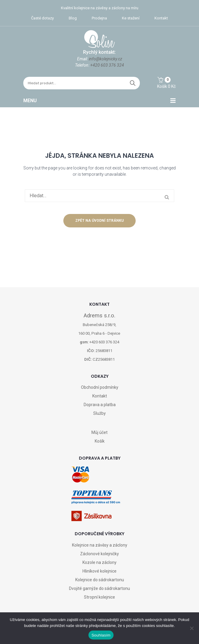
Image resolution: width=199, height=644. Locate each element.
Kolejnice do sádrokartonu (100, 580)
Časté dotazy (42, 18)
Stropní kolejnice (99, 597)
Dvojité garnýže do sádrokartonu (99, 588)
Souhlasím (101, 635)
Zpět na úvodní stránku (99, 221)
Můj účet (99, 432)
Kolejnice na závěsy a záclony (100, 545)
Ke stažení (131, 18)
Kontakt (161, 18)
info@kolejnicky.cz (105, 59)
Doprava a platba (100, 405)
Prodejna (99, 18)
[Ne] (192, 628)
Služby (99, 413)
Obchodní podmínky (100, 387)
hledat (133, 83)
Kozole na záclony (99, 562)
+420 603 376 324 (107, 65)
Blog (73, 18)
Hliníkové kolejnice (99, 571)
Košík (100, 441)
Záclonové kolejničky (99, 554)
